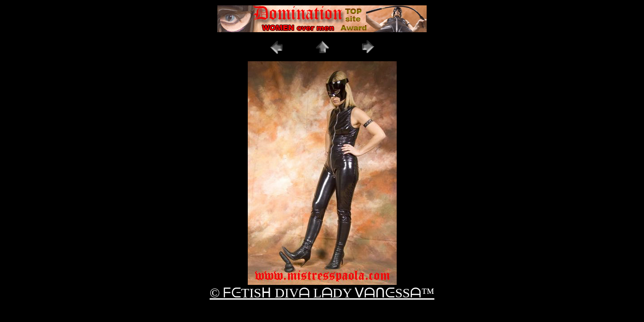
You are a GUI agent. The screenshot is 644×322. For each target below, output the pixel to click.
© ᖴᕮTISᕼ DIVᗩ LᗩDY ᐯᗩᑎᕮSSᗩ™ (322, 293)
